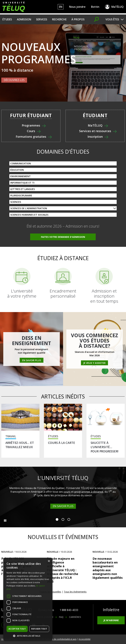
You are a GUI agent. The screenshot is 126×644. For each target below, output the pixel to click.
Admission (24, 19)
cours (67, 492)
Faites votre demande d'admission (63, 237)
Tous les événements (75, 592)
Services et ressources (95, 131)
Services (42, 19)
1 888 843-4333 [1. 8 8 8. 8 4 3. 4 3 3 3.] (69, 610)
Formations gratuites (31, 137)
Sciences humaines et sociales (29, 215)
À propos (78, 19)
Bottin (95, 7)
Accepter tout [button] (17, 629)
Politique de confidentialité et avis (61, 639)
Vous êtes (112, 19)
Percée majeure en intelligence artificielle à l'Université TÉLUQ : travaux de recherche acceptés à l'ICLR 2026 (63, 570)
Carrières (75, 617)
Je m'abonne (111, 620)
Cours (31, 131)
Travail (11, 436)
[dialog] (28, 599)
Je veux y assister (94, 363)
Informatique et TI (22, 183)
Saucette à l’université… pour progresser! (104, 447)
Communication (21, 163)
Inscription (95, 137)
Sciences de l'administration (29, 208)
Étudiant (95, 115)
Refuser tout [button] (39, 629)
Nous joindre (77, 7)
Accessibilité (85, 639)
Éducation (17, 170)
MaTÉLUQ (117, 7)
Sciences (16, 202)
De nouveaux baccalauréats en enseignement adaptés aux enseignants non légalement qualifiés (108, 568)
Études (7, 19)
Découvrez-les (14, 80)
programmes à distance (89, 492)
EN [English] (61, 7)
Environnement (20, 176)
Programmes (31, 126)
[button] (28, 636)
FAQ (61, 617)
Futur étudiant (31, 115)
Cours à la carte (62, 443)
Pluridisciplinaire (21, 195)
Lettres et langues (23, 189)
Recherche (59, 19)
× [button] (49, 561)
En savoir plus (32, 360)
